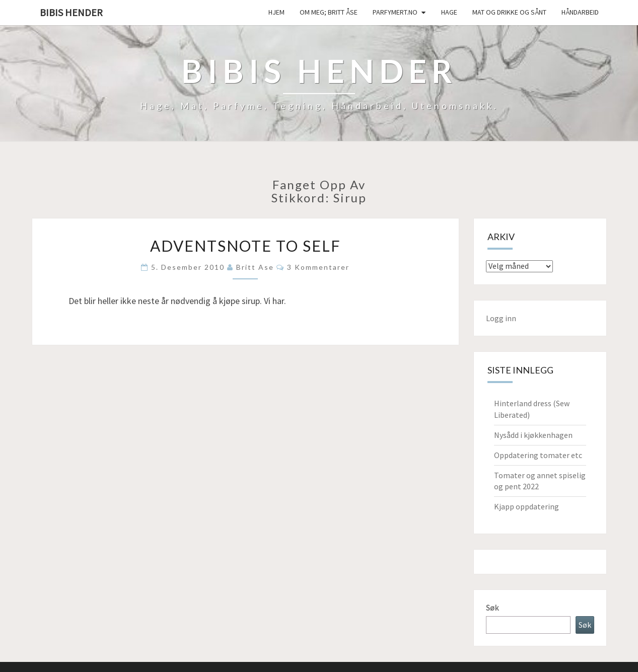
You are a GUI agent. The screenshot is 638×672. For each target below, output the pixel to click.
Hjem (276, 12)
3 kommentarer (318, 267)
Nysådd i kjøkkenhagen (533, 435)
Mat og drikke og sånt (509, 12)
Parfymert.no (395, 12)
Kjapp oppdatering (526, 506)
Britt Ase (255, 267)
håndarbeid (580, 12)
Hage (449, 12)
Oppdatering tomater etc (538, 455)
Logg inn (501, 318)
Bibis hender (71, 12)
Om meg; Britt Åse (329, 12)
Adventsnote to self (245, 246)
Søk (492, 608)
